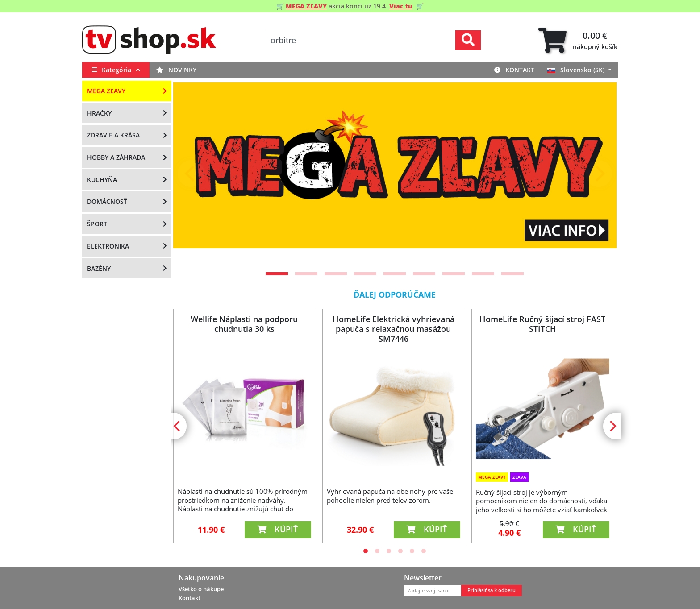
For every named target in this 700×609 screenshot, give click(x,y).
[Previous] (191, 174)
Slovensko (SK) (577, 70)
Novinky (176, 70)
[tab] (578, 40)
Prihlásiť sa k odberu (492, 590)
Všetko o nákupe (201, 589)
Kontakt (514, 70)
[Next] (599, 174)
